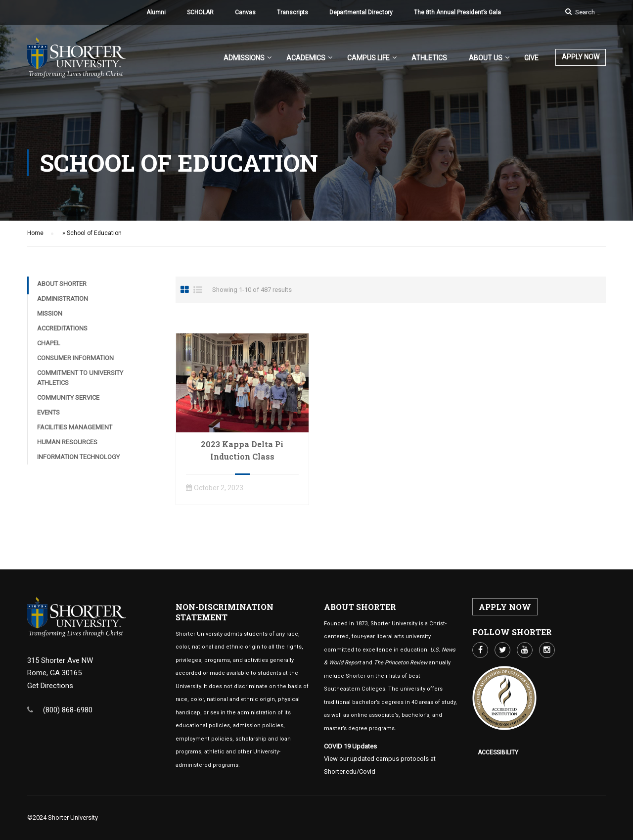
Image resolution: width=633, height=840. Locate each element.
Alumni (156, 12)
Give (531, 58)
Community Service (68, 397)
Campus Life (368, 58)
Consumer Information (75, 358)
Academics (306, 58)
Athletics (429, 58)
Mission (50, 313)
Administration (63, 299)
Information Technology (78, 457)
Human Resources (67, 442)
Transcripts (293, 12)
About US (486, 58)
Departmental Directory (361, 12)
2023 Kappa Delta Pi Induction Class (242, 450)
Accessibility (498, 752)
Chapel (49, 343)
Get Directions (50, 686)
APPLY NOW (581, 57)
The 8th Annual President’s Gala (457, 12)
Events (48, 412)
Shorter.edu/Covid (350, 771)
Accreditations (62, 328)
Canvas (245, 12)
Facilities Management (75, 427)
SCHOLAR (200, 12)
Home (35, 233)
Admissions (244, 58)
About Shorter (62, 284)
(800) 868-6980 (68, 710)
